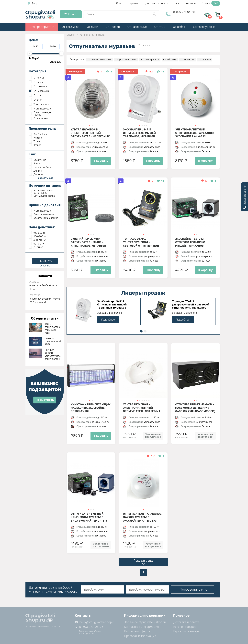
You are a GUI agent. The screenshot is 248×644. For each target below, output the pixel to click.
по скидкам (205, 60)
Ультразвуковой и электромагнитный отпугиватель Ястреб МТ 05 (142, 408)
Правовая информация (140, 636)
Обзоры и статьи (45, 318)
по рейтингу (170, 60)
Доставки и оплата (157, 3)
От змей (93, 27)
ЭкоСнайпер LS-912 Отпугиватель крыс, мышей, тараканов (190, 242)
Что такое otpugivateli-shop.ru (145, 622)
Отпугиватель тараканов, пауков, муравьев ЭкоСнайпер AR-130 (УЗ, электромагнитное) (143, 517)
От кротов (113, 27)
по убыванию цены (126, 60)
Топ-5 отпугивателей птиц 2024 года (53, 329)
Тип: (32, 154)
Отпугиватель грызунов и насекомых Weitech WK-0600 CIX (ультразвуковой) (195, 408)
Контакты (190, 3)
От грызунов (71, 27)
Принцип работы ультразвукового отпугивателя (53, 354)
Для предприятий (42, 27)
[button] (90, 125)
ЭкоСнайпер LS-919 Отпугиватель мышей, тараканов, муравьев (140, 133)
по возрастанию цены (100, 60)
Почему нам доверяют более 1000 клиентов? (44, 301)
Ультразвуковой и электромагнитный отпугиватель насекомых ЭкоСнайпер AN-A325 (90, 133)
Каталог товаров (185, 627)
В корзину (101, 161)
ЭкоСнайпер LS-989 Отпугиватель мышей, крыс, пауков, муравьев (88, 242)
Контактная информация (141, 627)
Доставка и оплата (186, 622)
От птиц (160, 27)
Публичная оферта (137, 631)
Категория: (38, 71)
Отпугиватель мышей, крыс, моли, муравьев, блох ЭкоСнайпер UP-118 (89, 517)
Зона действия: (42, 227)
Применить (45, 261)
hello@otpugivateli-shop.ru (95, 622)
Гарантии (134, 3)
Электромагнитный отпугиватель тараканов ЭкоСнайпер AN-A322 (194, 133)
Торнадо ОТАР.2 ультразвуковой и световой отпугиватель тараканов (141, 242)
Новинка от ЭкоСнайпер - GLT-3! (43, 287)
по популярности (150, 60)
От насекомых (137, 27)
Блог (176, 3)
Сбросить (45, 266)
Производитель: (42, 128)
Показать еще (143, 561)
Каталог (71, 14)
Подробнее (108, 320)
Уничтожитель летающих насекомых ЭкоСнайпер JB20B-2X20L (91, 408)
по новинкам (188, 60)
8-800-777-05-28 (184, 12)
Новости (45, 276)
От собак (179, 27)
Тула (33, 4)
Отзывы (211, 3)
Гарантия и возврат (187, 631)
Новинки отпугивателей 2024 (53, 341)
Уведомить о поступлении (153, 436)
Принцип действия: (45, 205)
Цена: (34, 40)
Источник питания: (45, 185)
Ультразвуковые (204, 27)
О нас (120, 3)
